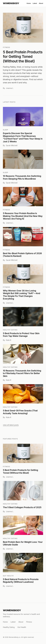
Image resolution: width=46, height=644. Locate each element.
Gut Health (8, 576)
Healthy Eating (10, 330)
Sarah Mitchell (12, 145)
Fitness (6, 47)
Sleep (6, 130)
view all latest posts (11, 425)
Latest (35, 3)
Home (29, 3)
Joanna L (10, 88)
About (41, 3)
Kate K (9, 340)
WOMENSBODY (11, 3)
